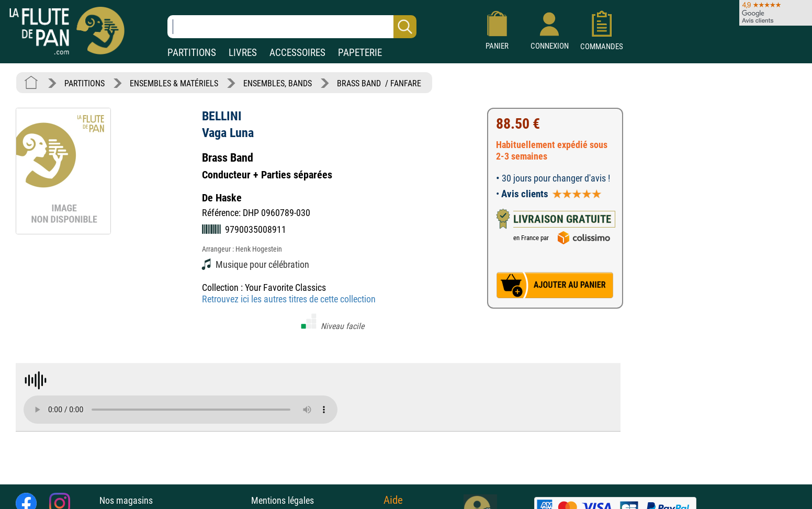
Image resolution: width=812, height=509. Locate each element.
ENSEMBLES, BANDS (278, 83)
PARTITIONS (192, 53)
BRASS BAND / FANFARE (379, 83)
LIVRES (243, 53)
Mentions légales (283, 500)
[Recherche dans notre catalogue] (292, 27)
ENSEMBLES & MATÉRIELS (174, 83)
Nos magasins (126, 500)
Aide (393, 500)
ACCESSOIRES (297, 53)
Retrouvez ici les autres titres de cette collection (289, 299)
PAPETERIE (360, 53)
